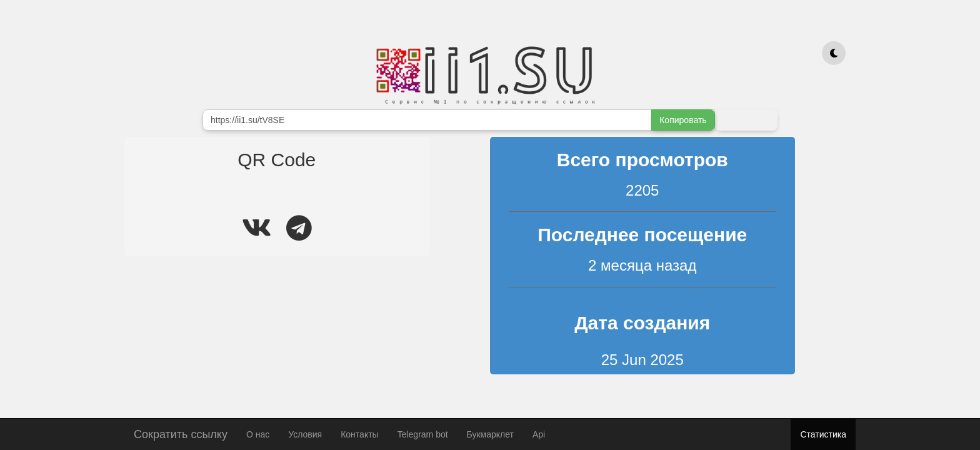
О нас (258, 434)
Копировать (683, 120)
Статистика (823, 434)
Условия (305, 434)
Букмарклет (490, 434)
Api (539, 434)
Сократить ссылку (181, 433)
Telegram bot (423, 434)
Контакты (359, 434)
